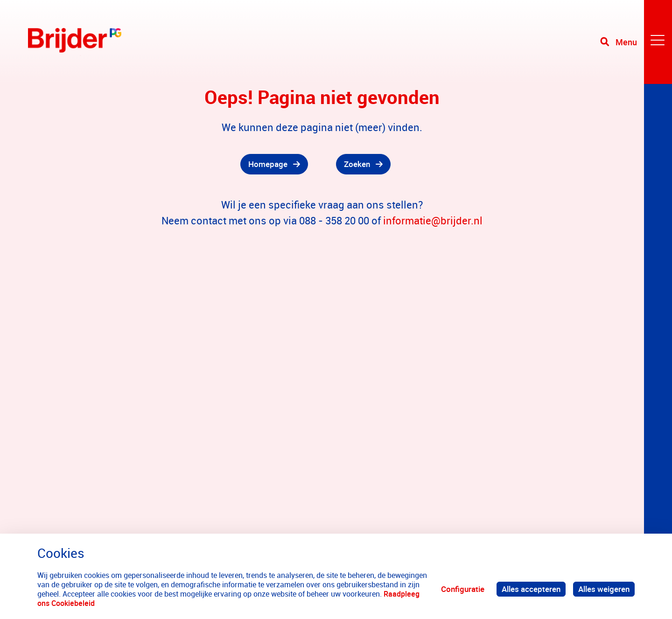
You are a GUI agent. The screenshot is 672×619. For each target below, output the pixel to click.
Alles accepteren (531, 589)
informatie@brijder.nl (433, 220)
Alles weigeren (604, 589)
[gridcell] (168, 164)
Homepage (268, 164)
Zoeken (357, 164)
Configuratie (463, 589)
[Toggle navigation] (636, 42)
